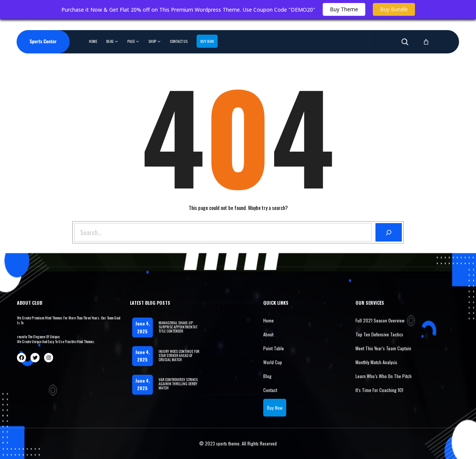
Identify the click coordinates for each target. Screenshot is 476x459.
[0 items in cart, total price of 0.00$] (426, 42)
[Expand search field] (405, 42)
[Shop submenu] (159, 41)
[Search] (389, 232)
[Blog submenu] (116, 41)
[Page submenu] (137, 41)
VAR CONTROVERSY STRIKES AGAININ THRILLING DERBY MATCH (178, 384)
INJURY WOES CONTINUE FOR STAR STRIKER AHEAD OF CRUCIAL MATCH (179, 355)
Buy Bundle (394, 9)
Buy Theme (344, 9)
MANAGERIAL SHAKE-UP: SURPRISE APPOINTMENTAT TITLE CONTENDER (178, 327)
